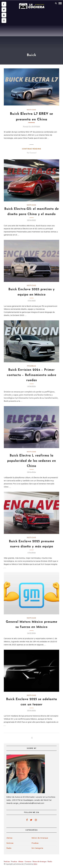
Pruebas (32, 366)
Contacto (28, 862)
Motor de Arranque (40, 838)
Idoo (35, 864)
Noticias (31, 110)
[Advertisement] (31, 29)
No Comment (32, 153)
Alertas (9, 838)
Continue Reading (32, 149)
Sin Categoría (37, 848)
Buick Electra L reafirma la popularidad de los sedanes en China (32, 461)
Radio (9, 848)
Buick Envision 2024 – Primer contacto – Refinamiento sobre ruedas (32, 375)
